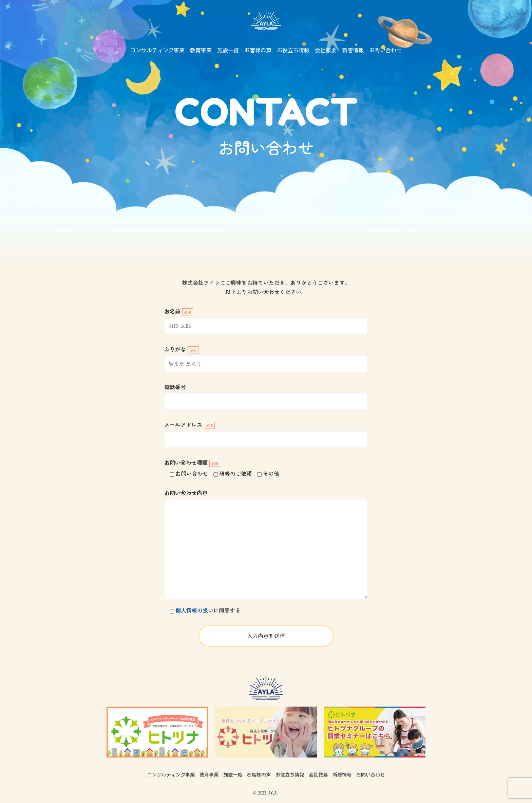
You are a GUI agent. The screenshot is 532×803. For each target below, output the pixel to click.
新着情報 (353, 50)
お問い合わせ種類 (192, 462)
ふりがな (181, 349)
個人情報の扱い (194, 610)
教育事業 (201, 50)
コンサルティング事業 (157, 50)
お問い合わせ (385, 50)
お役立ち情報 (293, 50)
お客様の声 (258, 50)
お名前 (179, 311)
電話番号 (175, 387)
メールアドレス (189, 424)
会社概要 (326, 50)
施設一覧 (228, 50)
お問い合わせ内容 (186, 493)
